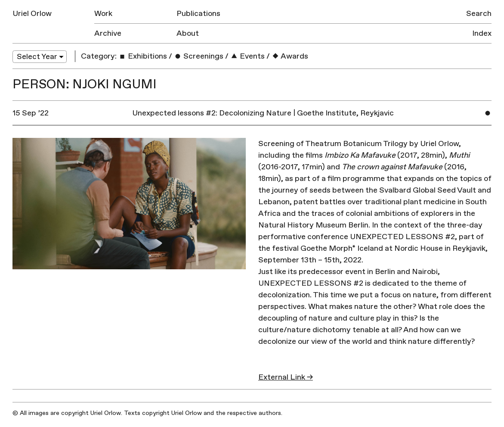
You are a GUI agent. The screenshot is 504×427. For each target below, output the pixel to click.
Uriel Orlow (32, 14)
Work (103, 14)
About (188, 33)
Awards (290, 56)
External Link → (286, 377)
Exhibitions (143, 56)
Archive (108, 33)
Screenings (199, 56)
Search (479, 14)
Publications (198, 14)
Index (482, 33)
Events (247, 56)
